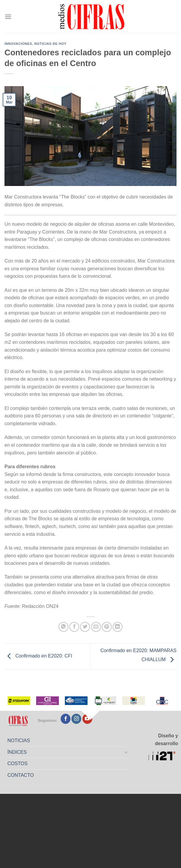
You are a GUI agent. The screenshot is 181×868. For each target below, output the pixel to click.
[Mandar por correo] (96, 627)
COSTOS (17, 763)
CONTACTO (21, 775)
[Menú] (8, 17)
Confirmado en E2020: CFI (38, 656)
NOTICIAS (19, 740)
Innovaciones (18, 44)
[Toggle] (126, 752)
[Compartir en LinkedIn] (118, 627)
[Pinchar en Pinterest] (107, 627)
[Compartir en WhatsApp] (63, 627)
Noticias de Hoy (50, 44)
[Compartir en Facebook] (74, 627)
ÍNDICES (17, 752)
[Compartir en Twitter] (85, 627)
